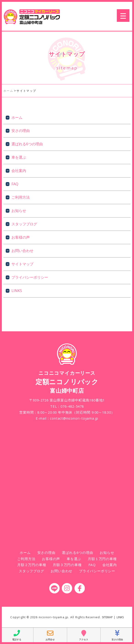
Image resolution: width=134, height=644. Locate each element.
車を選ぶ (19, 157)
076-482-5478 (72, 406)
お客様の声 (21, 237)
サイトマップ (22, 264)
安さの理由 (21, 131)
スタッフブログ (24, 224)
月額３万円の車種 (67, 565)
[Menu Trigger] (123, 16)
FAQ (15, 184)
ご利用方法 (21, 197)
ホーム (17, 117)
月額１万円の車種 (102, 559)
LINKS (17, 291)
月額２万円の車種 (32, 565)
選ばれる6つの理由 (27, 144)
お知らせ (19, 211)
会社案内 (19, 171)
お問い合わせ (22, 251)
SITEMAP (107, 617)
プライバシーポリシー (30, 277)
